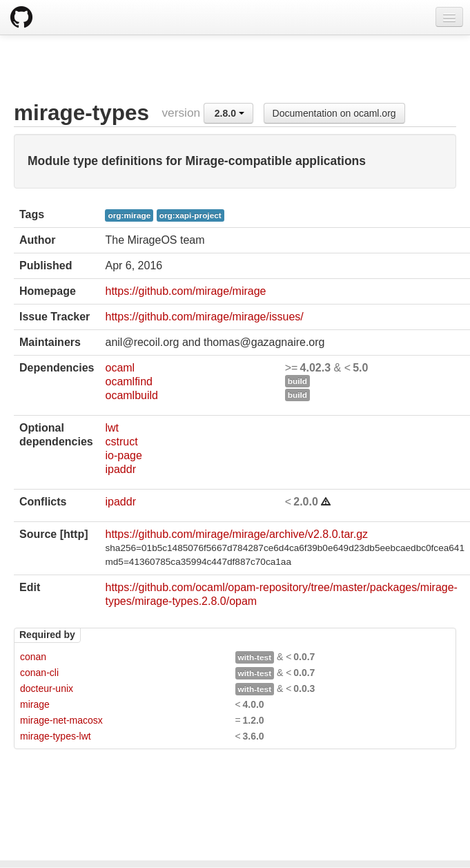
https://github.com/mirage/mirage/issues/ (204, 317)
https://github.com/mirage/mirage (185, 291)
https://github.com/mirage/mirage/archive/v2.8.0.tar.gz (236, 534)
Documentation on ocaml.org (334, 113)
